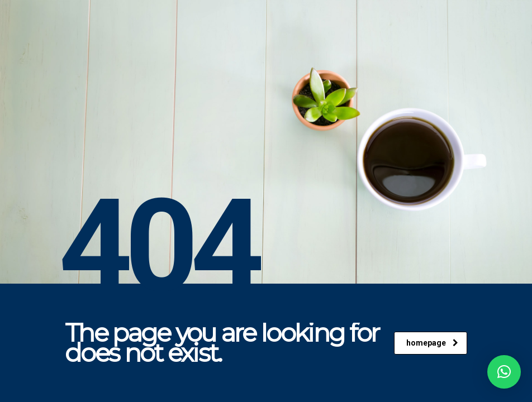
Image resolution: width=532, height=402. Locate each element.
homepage (432, 343)
